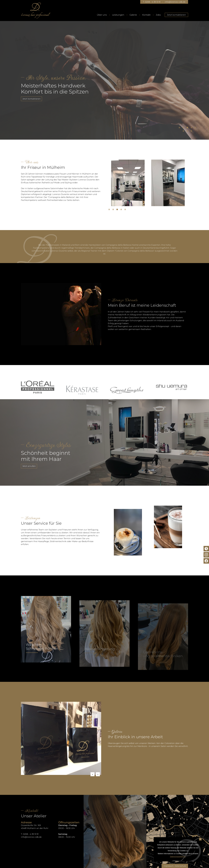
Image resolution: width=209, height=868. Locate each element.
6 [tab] (184, 132)
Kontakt (146, 15)
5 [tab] (196, 128)
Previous (93, 774)
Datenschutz (180, 866)
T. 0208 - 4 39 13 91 (152, 2)
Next (98, 774)
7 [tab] (188, 132)
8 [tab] (192, 132)
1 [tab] (180, 128)
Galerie (133, 15)
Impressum (169, 866)
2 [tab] (184, 128)
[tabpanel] (104, 76)
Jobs (158, 15)
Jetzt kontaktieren (176, 15)
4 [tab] (192, 128)
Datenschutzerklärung (178, 857)
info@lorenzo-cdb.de (175, 2)
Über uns (102, 15)
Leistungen (118, 15)
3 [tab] (188, 128)
